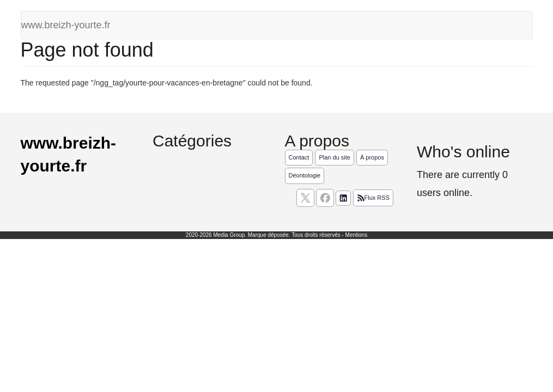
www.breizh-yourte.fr (66, 25)
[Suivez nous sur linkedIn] (343, 198)
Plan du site (334, 157)
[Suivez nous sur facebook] (325, 198)
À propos (372, 157)
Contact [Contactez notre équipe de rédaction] (299, 157)
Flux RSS (373, 198)
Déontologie (305, 175)
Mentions (357, 235)
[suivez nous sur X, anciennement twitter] (305, 198)
